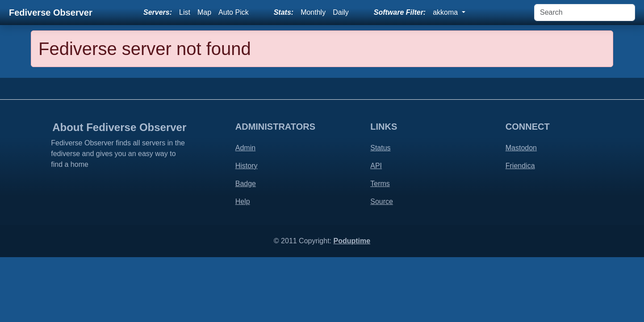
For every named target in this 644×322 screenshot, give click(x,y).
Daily (341, 12)
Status (380, 148)
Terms (380, 184)
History (247, 166)
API (376, 166)
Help (243, 201)
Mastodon (521, 148)
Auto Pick (234, 12)
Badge (246, 184)
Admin (245, 148)
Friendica (520, 166)
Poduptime (352, 241)
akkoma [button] (446, 12)
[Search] (585, 13)
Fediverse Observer (51, 13)
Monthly (313, 12)
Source (382, 201)
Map (204, 12)
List (185, 12)
